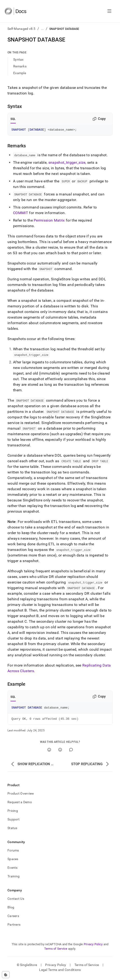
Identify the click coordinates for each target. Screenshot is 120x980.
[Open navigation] (109, 11)
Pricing (13, 813)
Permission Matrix (49, 221)
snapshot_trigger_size (67, 163)
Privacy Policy (93, 946)
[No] (60, 752)
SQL (13, 119)
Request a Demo (20, 804)
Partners (14, 927)
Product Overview (21, 796)
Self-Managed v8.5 (22, 29)
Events (13, 870)
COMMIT (21, 214)
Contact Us (16, 901)
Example (20, 73)
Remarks (20, 66)
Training (13, 878)
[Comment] (71, 752)
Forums (13, 852)
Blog (11, 909)
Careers (13, 918)
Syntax (18, 59)
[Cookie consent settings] (6, 975)
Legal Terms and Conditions (60, 972)
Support (13, 821)
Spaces (13, 861)
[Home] (15, 11)
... (42, 29)
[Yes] (49, 752)
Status (12, 830)
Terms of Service (56, 951)
